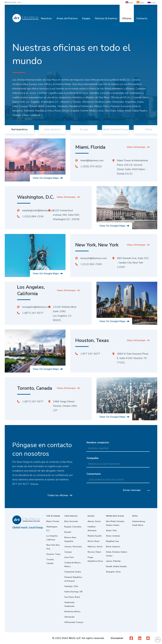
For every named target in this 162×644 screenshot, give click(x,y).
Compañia (118, 461)
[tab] (19, 129)
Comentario (118, 477)
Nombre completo (118, 445)
